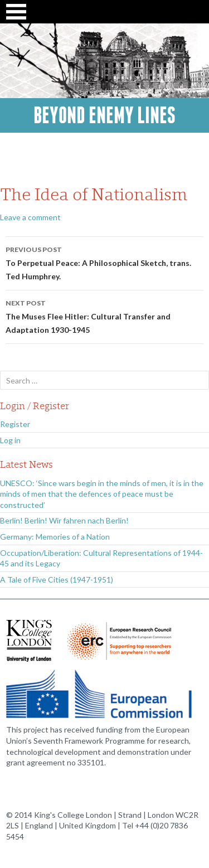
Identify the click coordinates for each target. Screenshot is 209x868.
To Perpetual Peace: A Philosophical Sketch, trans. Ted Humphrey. (104, 262)
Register (15, 424)
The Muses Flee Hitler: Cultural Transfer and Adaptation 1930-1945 (104, 316)
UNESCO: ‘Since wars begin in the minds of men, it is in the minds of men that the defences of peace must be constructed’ (102, 494)
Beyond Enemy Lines (104, 115)
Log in (10, 440)
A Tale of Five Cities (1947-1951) (57, 580)
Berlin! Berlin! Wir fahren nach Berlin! (64, 520)
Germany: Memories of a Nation (55, 537)
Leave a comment (30, 217)
